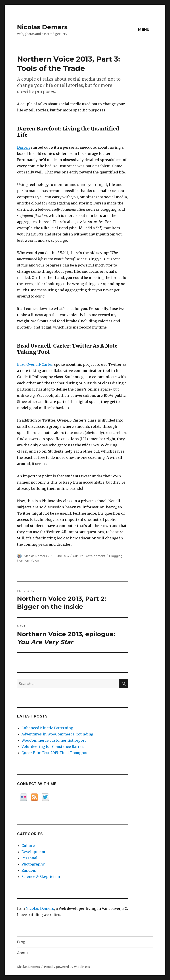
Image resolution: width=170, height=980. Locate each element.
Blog (21, 942)
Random (29, 870)
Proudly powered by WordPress (67, 967)
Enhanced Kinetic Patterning (47, 728)
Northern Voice (28, 560)
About (23, 953)
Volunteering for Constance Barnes (53, 747)
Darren (23, 147)
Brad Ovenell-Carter (35, 364)
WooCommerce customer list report (54, 740)
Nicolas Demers (42, 27)
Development (95, 556)
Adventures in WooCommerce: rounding (57, 734)
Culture (78, 556)
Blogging (116, 556)
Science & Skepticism (41, 877)
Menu (144, 30)
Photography (33, 864)
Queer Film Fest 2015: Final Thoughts (54, 753)
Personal (29, 858)
